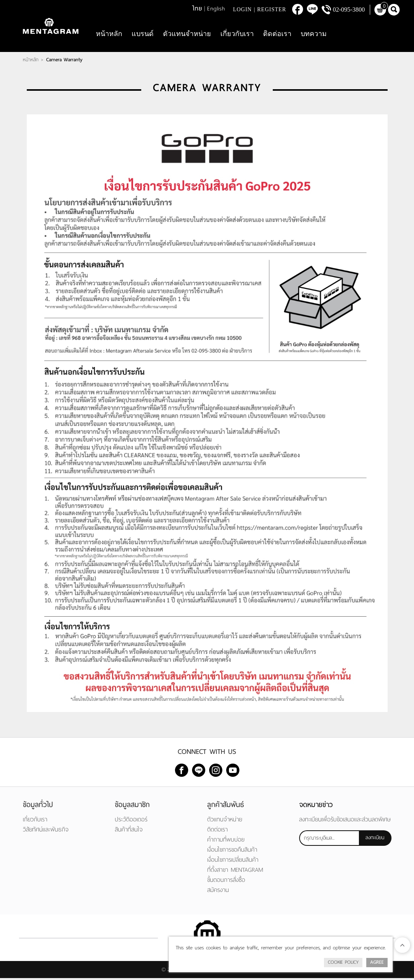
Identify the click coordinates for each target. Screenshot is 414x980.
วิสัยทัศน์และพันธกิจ (46, 831)
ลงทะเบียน (375, 839)
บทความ (314, 35)
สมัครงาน (218, 892)
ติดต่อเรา (277, 35)
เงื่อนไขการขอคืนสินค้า (232, 851)
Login (242, 10)
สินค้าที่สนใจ (129, 831)
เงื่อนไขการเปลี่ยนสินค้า (233, 862)
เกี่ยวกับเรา (237, 35)
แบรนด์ (143, 35)
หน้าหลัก (109, 35)
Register (272, 10)
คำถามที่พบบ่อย (226, 841)
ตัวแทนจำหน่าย (187, 35)
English (216, 9)
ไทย (197, 9)
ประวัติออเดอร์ (131, 821)
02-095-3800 (349, 10)
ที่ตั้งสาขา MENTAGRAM (235, 872)
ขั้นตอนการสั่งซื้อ (226, 882)
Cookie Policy (343, 962)
